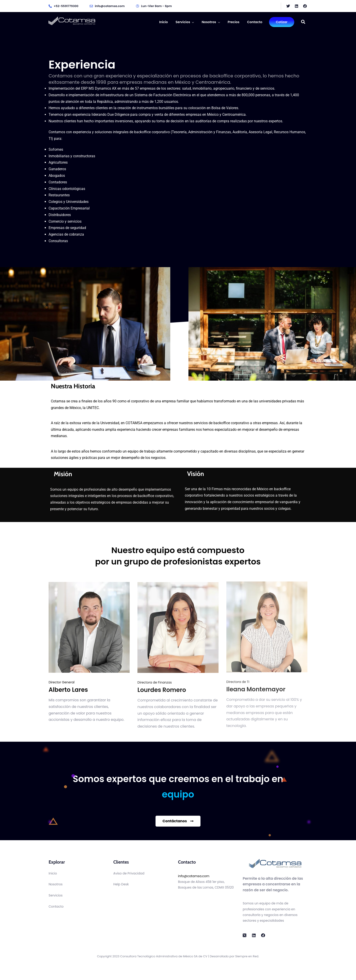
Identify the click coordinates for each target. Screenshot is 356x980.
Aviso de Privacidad (129, 873)
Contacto (255, 22)
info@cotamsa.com (194, 876)
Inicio (163, 22)
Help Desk (121, 884)
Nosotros (209, 22)
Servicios (183, 22)
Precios (234, 22)
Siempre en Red (247, 956)
